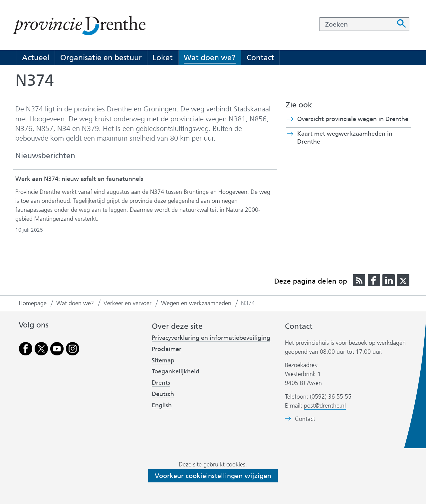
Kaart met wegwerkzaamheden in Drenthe (345, 138)
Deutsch (163, 394)
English (162, 405)
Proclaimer (167, 349)
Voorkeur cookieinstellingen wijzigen (213, 476)
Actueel (36, 58)
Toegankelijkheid (176, 371)
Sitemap (163, 360)
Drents (161, 383)
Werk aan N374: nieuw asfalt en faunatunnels (79, 179)
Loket (163, 58)
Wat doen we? (210, 58)
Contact (260, 58)
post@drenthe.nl (325, 406)
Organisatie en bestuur (101, 58)
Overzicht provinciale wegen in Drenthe (353, 119)
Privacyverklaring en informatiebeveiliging (211, 338)
